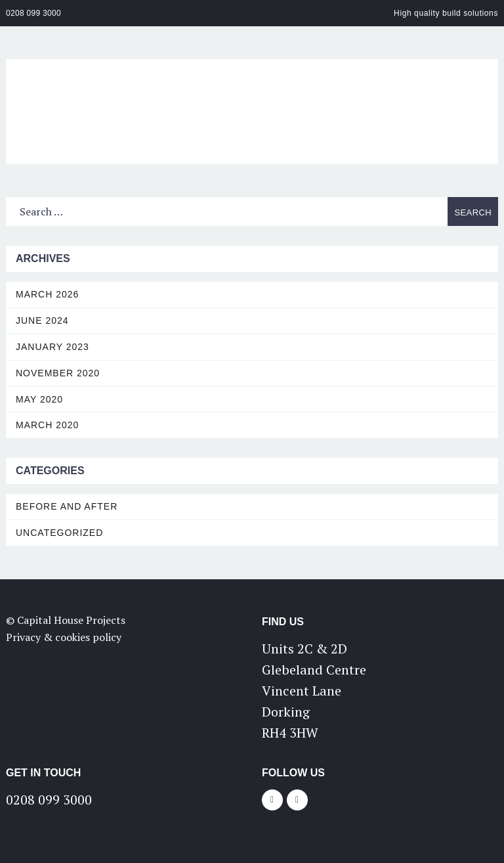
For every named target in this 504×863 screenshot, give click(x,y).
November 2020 (58, 373)
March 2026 (47, 294)
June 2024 (42, 321)
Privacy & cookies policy (64, 637)
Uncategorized (59, 533)
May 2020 (39, 399)
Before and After (67, 506)
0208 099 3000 (33, 13)
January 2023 (52, 347)
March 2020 (47, 425)
